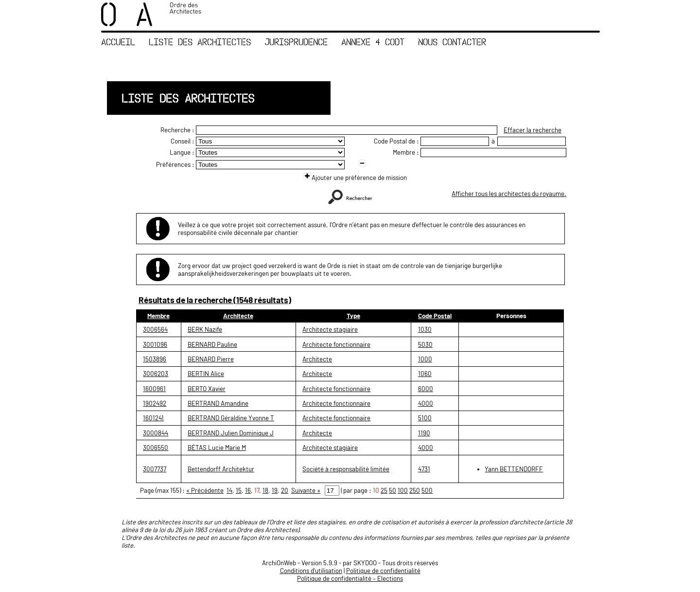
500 (427, 490)
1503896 (155, 359)
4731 (424, 469)
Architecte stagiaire (330, 329)
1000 (425, 359)
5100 (425, 418)
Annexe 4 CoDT (373, 42)
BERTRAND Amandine (218, 403)
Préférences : (175, 164)
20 (285, 490)
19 (275, 490)
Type (353, 316)
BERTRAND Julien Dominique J (231, 433)
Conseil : (183, 141)
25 (384, 490)
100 (403, 490)
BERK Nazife (205, 329)
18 (265, 490)
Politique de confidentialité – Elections (350, 578)
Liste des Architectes (200, 42)
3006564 (155, 329)
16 (248, 490)
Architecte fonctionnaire (336, 344)
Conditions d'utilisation (311, 571)
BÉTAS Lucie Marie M (217, 448)
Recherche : (177, 130)
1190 (424, 433)
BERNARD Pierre (211, 359)
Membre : (406, 152)
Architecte (238, 316)
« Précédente (205, 490)
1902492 (155, 403)
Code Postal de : (396, 141)
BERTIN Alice (206, 374)
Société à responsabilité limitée (346, 469)
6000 (426, 389)
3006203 (156, 374)
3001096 (155, 344)
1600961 (154, 389)
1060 (425, 374)
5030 (425, 344)
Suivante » (306, 490)
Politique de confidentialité (383, 571)
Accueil (118, 42)
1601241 (153, 418)
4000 (426, 403)
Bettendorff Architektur (221, 469)
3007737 (155, 469)
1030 (425, 329)
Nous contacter (452, 42)
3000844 (156, 433)
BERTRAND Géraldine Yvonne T (231, 418)
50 (393, 490)
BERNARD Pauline (212, 344)
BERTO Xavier (207, 389)
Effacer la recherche (533, 130)
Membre (158, 316)
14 (229, 490)
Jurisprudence (296, 42)
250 (415, 490)
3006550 (156, 448)
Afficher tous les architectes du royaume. (509, 194)
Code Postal (435, 316)
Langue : (182, 152)
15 (239, 490)
